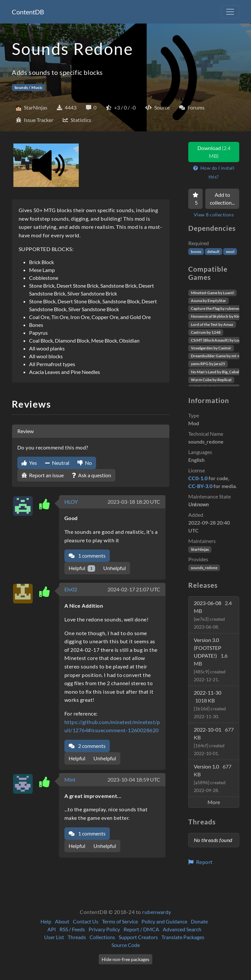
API (52, 929)
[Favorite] (195, 199)
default (213, 252)
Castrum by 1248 (206, 332)
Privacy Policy (104, 929)
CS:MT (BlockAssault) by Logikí (218, 340)
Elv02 (71, 589)
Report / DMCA (141, 929)
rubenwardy (157, 912)
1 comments (87, 556)
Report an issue (43, 475)
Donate (199, 921)
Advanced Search (182, 929)
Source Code (126, 945)
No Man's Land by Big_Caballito (218, 372)
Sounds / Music (29, 87)
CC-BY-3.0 (200, 486)
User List (54, 937)
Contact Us (86, 921)
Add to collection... (222, 199)
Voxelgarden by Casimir (211, 348)
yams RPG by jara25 (208, 364)
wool (230, 252)
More (214, 802)
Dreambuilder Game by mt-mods (219, 356)
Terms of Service (120, 921)
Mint (70, 779)
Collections (102, 937)
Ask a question (92, 475)
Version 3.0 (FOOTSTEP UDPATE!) (211, 659)
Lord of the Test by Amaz (212, 324)
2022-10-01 (214, 741)
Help (46, 921)
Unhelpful (115, 568)
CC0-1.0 (198, 478)
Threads (77, 937)
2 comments (87, 746)
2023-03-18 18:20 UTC (134, 502)
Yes (29, 463)
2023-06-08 (213, 615)
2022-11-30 (210, 704)
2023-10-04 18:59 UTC (134, 779)
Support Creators (138, 937)
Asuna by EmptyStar (209, 301)
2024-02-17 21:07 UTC (134, 589)
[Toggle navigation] (230, 12)
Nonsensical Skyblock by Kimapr (219, 316)
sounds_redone (204, 568)
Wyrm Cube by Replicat (211, 380)
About (62, 921)
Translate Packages (183, 937)
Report (201, 862)
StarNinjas (200, 549)
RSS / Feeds (72, 929)
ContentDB (28, 12)
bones (196, 252)
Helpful (82, 568)
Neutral (57, 463)
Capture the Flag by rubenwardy (219, 308)
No (85, 463)
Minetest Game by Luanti (212, 293)
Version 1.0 (213, 778)
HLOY (71, 502)
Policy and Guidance (164, 921)
